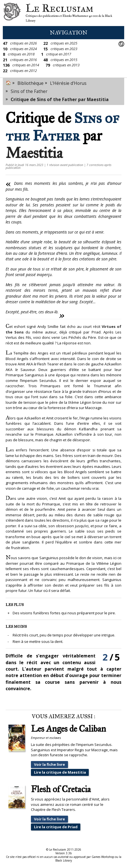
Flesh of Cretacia (61, 789)
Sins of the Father (29, 91)
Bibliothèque (30, 83)
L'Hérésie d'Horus (68, 83)
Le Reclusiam (12, 13)
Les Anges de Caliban (68, 729)
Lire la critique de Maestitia (60, 772)
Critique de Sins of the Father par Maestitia (60, 99)
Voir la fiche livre (49, 764)
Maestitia (34, 153)
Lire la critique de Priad (56, 827)
